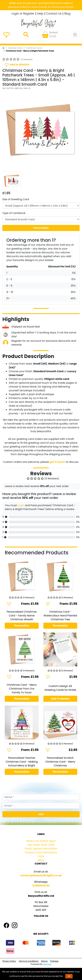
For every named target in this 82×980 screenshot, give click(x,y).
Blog (67, 14)
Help (40, 14)
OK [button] (69, 976)
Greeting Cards (15, 48)
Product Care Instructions (41, 852)
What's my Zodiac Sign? (41, 841)
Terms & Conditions (29, 961)
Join (41, 814)
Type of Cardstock (14, 213)
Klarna (44, 961)
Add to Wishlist (17, 65)
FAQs (41, 856)
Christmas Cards (34, 48)
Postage (54, 961)
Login (21, 505)
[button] (8, 131)
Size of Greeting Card (16, 199)
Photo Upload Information (41, 849)
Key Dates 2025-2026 (41, 845)
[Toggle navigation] (75, 35)
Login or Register (23, 14)
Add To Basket (60, 699)
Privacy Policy (9, 961)
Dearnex (47, 964)
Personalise (41, 228)
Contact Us (54, 14)
